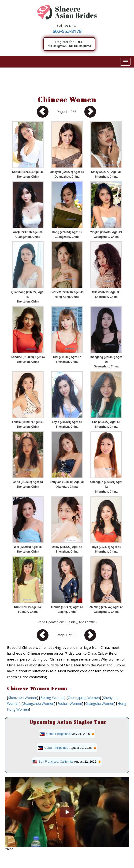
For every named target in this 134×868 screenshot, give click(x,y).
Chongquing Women (84, 697)
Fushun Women (70, 703)
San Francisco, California (56, 762)
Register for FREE (69, 44)
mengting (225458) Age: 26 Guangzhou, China (106, 362)
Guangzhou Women (38, 703)
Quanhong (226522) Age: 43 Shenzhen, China (28, 297)
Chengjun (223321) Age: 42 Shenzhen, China (106, 487)
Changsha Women (100, 703)
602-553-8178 (67, 31)
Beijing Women (52, 697)
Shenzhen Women (23, 697)
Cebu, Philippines (58, 734)
